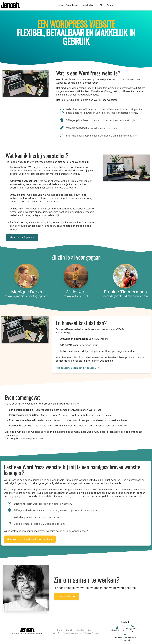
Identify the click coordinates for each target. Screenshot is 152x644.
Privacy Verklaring (92, 633)
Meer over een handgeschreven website (30, 539)
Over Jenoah (73, 5)
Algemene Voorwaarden (72, 633)
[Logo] (11, 5)
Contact (111, 5)
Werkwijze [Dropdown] (89, 5)
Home (61, 5)
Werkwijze (80, 630)
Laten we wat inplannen (22, 237)
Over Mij (69, 630)
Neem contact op (66, 596)
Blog (102, 5)
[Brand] (27, 631)
